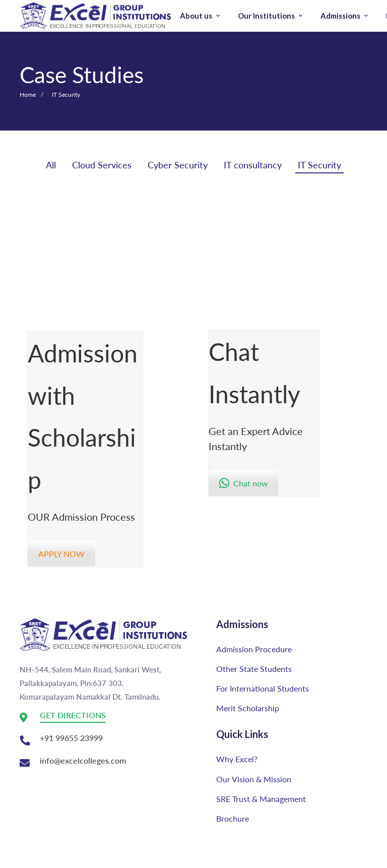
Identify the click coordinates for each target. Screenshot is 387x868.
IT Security (319, 165)
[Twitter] (69, 858)
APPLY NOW (61, 554)
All (51, 165)
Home (28, 95)
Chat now (244, 483)
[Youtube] (18, 858)
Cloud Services (102, 165)
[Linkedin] (86, 858)
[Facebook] (52, 858)
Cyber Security (178, 165)
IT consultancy (253, 165)
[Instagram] (36, 858)
